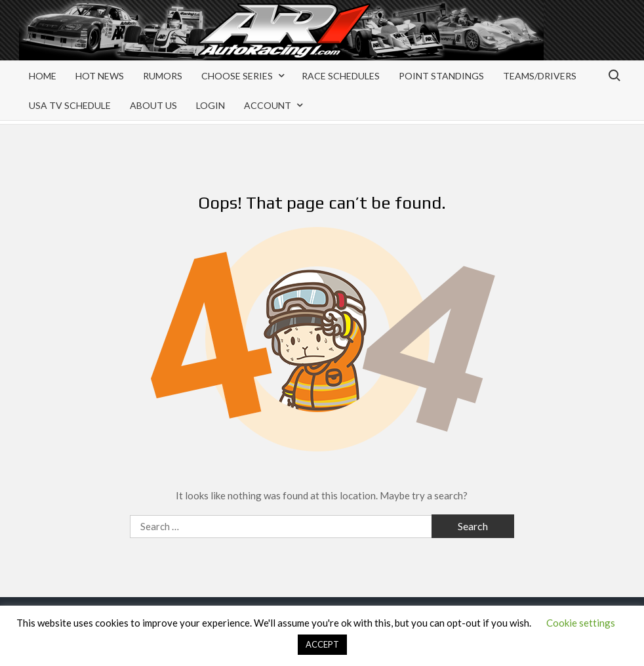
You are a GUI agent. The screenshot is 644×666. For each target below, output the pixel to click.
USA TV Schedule (70, 105)
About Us (153, 105)
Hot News (100, 76)
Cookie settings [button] (581, 623)
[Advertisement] (520, 41)
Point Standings (441, 76)
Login (211, 105)
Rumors (163, 76)
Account (268, 105)
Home (43, 76)
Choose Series (237, 76)
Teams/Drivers (540, 76)
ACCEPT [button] (322, 644)
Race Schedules (341, 76)
